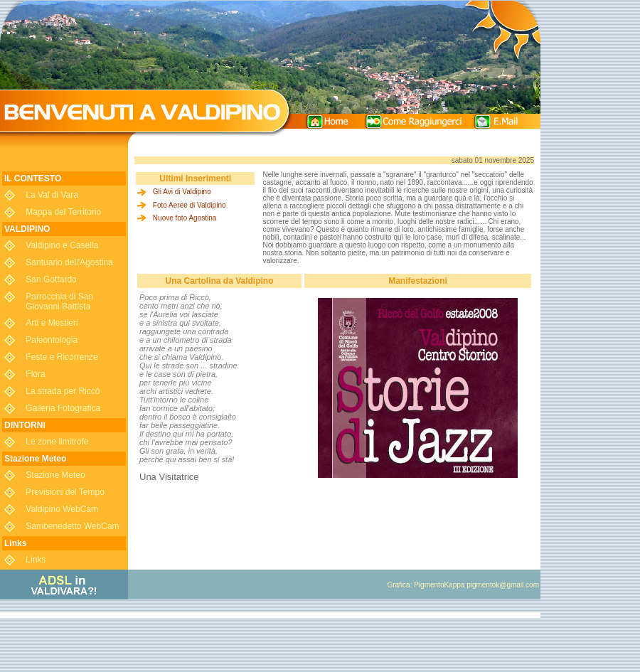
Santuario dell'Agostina (69, 262)
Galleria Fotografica (63, 408)
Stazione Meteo (55, 475)
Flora (35, 374)
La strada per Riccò (63, 391)
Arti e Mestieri (52, 323)
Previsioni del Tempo (65, 492)
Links (36, 560)
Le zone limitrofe (57, 442)
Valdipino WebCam (62, 509)
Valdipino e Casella (62, 245)
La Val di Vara (52, 195)
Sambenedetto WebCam (72, 526)
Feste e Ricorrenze (62, 357)
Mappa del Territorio (63, 212)
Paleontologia (52, 340)
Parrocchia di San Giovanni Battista (59, 302)
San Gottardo (51, 279)
